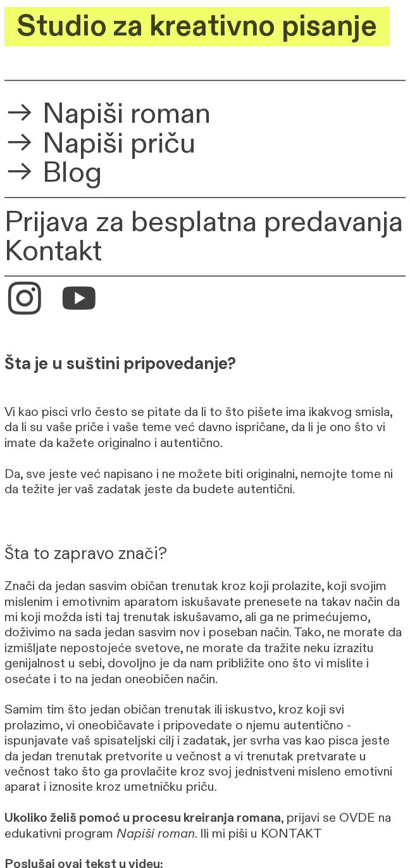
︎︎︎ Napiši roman (108, 114)
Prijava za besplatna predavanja (204, 222)
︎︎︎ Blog (53, 173)
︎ (79, 301)
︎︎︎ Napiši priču (100, 144)
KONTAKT (291, 833)
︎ (25, 301)
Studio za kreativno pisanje (197, 27)
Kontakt (53, 251)
